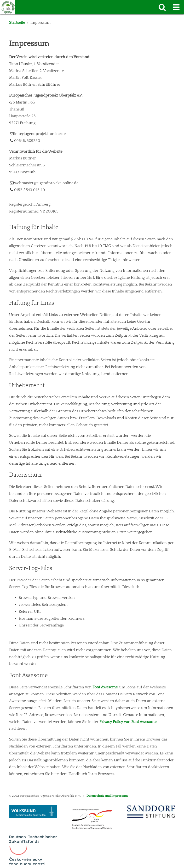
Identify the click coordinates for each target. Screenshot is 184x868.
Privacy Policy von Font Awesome (128, 722)
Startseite (17, 23)
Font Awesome (105, 687)
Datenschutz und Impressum (107, 796)
